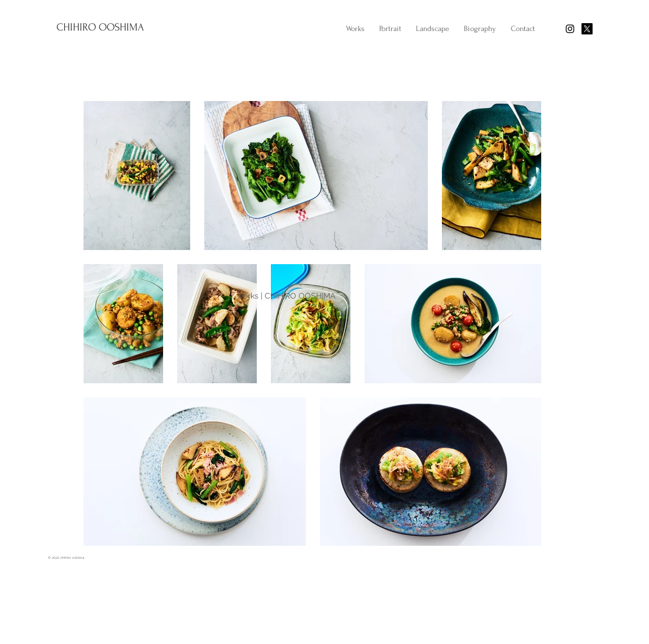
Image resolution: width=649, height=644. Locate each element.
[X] (587, 29)
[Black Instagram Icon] (570, 29)
